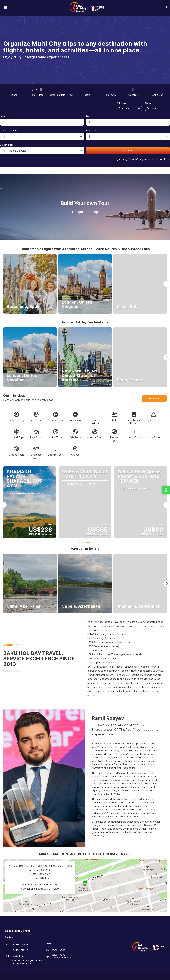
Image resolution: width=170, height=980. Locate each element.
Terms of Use (163, 159)
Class (148, 103)
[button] (167, 284)
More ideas (154, 399)
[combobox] (127, 108)
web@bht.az (42, 878)
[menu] (166, 8)
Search (128, 151)
